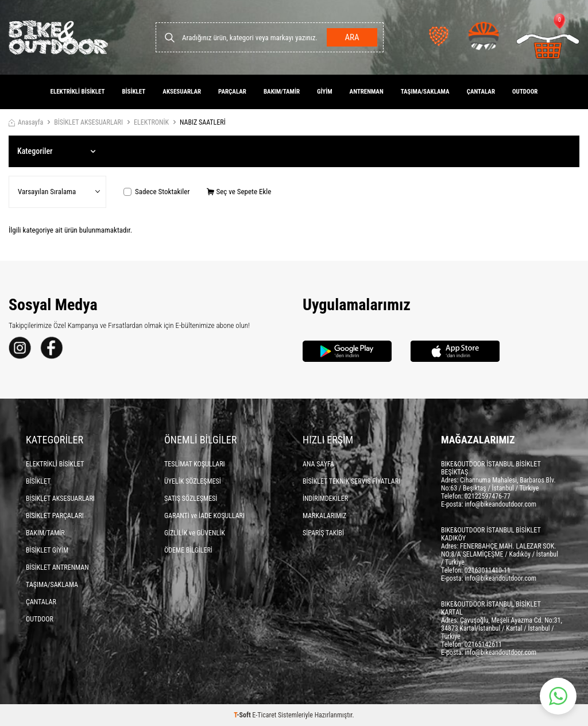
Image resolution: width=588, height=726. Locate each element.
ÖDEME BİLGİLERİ (188, 550)
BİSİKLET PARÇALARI (55, 516)
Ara (352, 37)
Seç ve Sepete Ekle (239, 192)
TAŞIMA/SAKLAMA (425, 92)
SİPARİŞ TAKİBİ (323, 533)
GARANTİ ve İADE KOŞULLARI (204, 516)
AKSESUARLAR (182, 92)
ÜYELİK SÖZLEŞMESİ (193, 481)
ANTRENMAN (367, 92)
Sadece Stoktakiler (156, 192)
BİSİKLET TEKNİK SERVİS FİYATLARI (351, 481)
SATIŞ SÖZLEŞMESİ (191, 499)
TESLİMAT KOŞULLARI (195, 464)
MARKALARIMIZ (324, 516)
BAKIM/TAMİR (282, 92)
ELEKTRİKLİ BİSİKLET (78, 92)
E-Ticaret (264, 715)
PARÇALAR (232, 92)
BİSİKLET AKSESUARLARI (88, 122)
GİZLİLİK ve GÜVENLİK (195, 533)
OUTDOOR (525, 92)
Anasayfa (26, 122)
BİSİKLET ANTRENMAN (57, 567)
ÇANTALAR (481, 92)
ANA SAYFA (318, 464)
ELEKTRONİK (151, 122)
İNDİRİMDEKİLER (325, 499)
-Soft (243, 715)
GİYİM (325, 92)
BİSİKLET (134, 92)
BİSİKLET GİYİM (47, 550)
